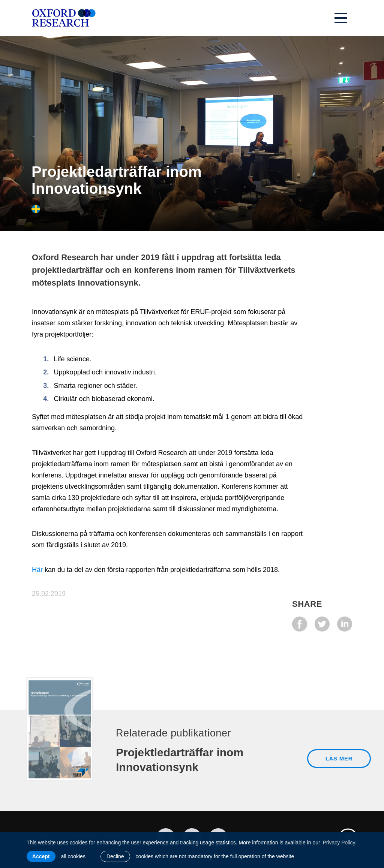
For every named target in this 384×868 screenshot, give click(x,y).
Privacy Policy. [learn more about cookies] (339, 843)
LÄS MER (339, 758)
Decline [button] (115, 856)
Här (37, 570)
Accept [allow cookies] (41, 856)
